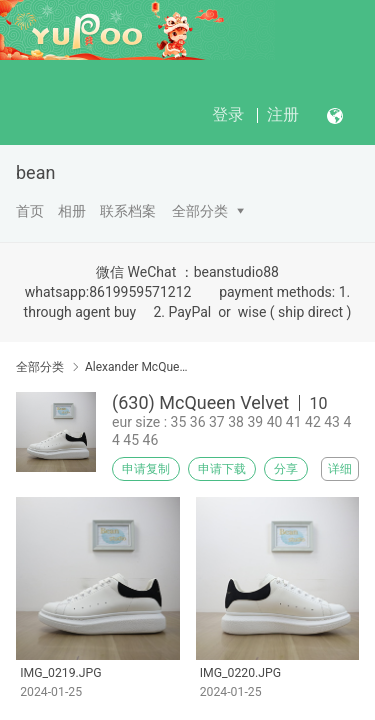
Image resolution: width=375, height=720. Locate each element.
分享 (286, 469)
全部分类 (200, 211)
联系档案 (128, 211)
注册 (283, 114)
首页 (30, 211)
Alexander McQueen (137, 367)
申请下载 (222, 469)
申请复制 (146, 469)
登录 (228, 114)
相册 (72, 211)
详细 (340, 469)
